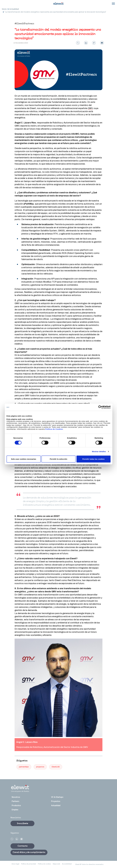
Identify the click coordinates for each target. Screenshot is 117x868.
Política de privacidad (29, 864)
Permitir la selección (59, 459)
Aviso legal (15, 864)
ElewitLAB (56, 767)
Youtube (22, 839)
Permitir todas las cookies (93, 459)
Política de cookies (44, 864)
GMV (90, 108)
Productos (16, 805)
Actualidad (14, 9)
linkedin (17, 839)
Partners (15, 801)
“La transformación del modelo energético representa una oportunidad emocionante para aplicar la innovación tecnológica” (55, 12)
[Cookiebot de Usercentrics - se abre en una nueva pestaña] (100, 407)
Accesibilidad (67, 864)
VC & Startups (57, 797)
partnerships (24, 767)
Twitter (12, 839)
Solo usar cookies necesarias (24, 459)
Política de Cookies (54, 429)
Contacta (23, 846)
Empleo (15, 810)
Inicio (4, 9)
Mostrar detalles (99, 451)
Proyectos (56, 801)
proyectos (40, 767)
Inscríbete (23, 823)
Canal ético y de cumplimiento (29, 852)
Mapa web (56, 864)
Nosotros (16, 797)
